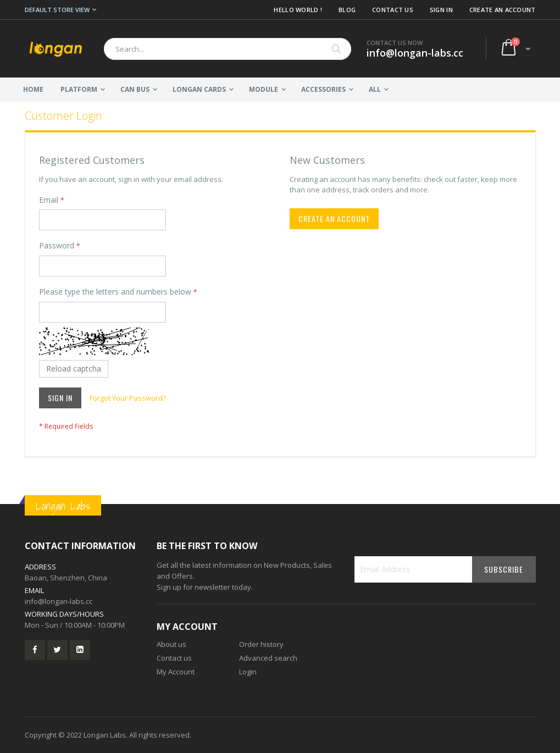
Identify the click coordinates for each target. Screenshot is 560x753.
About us (171, 644)
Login (248, 672)
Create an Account (503, 10)
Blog (347, 10)
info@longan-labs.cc (59, 601)
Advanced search (268, 658)
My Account (176, 672)
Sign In (441, 10)
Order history (261, 644)
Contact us (174, 658)
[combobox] (228, 49)
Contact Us (393, 10)
